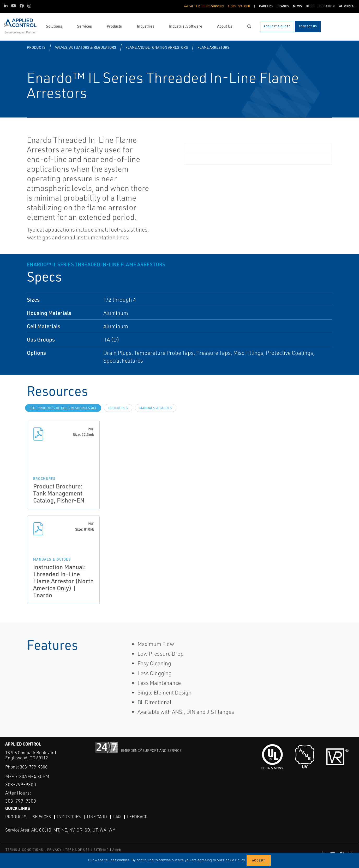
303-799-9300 (34, 767)
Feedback (137, 817)
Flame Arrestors (213, 47)
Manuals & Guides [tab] (156, 408)
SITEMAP (101, 850)
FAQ (117, 817)
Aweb (117, 850)
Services (42, 817)
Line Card (97, 817)
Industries (69, 817)
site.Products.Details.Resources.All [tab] (63, 408)
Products (36, 47)
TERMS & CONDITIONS (24, 850)
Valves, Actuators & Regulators (86, 47)
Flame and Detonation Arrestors (157, 47)
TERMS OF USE (77, 850)
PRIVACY (54, 850)
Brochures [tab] (118, 408)
